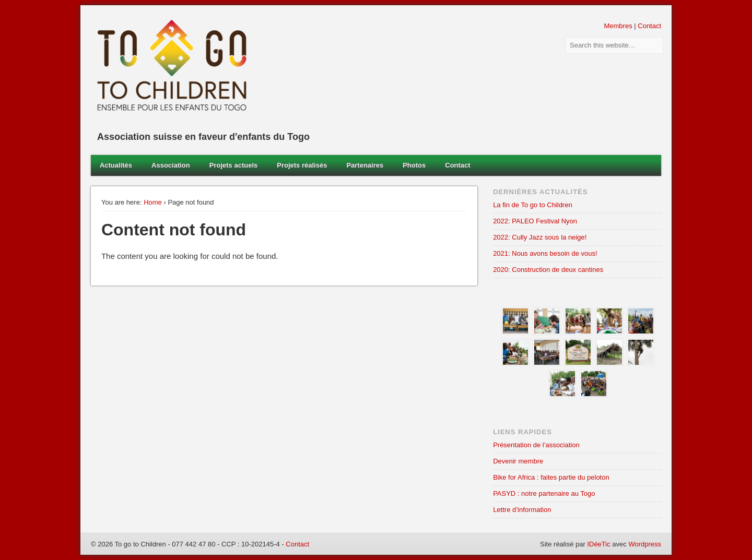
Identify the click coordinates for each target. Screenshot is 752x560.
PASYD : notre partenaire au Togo (544, 493)
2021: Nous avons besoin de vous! (545, 253)
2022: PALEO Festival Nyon (535, 221)
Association (171, 165)
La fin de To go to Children (533, 205)
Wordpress (645, 544)
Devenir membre (518, 461)
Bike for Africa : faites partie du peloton (551, 477)
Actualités (116, 165)
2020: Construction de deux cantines (548, 270)
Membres (618, 26)
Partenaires (365, 165)
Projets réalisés (302, 165)
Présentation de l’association (536, 445)
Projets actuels (234, 165)
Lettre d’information (522, 510)
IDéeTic (598, 544)
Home (153, 202)
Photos (414, 165)
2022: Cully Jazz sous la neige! (540, 237)
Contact (649, 26)
